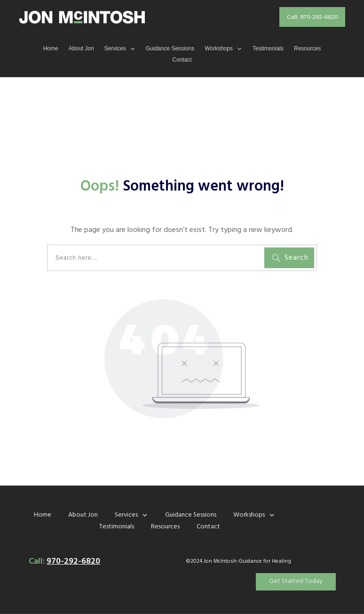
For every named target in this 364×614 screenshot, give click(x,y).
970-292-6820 (73, 562)
